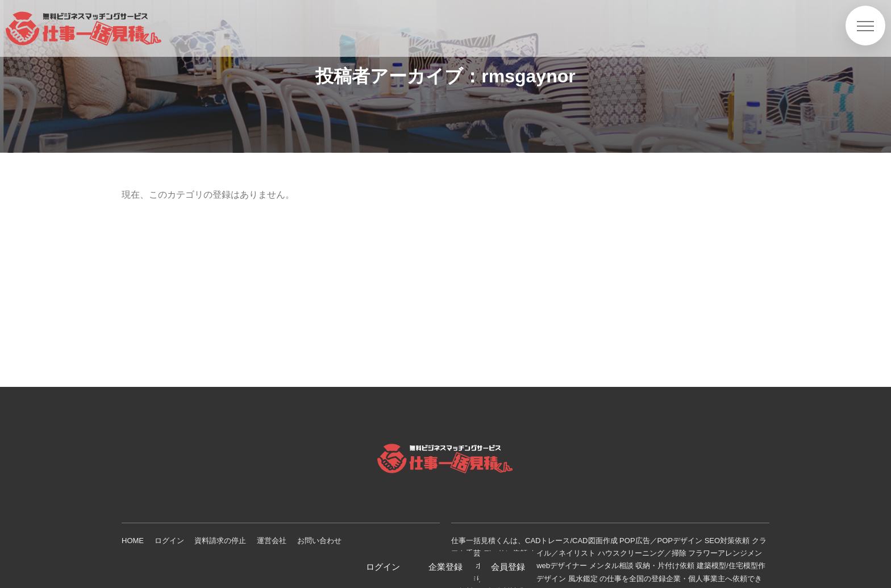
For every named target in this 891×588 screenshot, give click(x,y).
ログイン (169, 541)
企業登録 (445, 567)
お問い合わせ (319, 541)
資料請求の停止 (220, 541)
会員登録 (508, 567)
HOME (133, 541)
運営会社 (272, 541)
